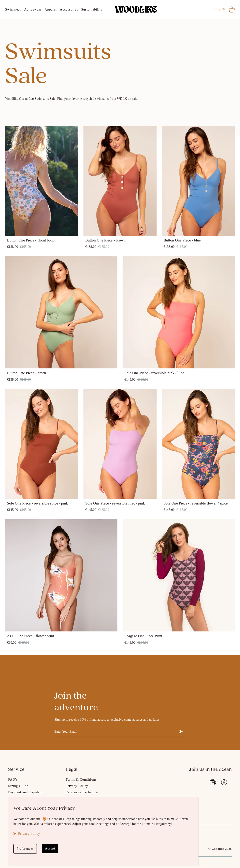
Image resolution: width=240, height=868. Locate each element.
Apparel (51, 9)
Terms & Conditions (81, 780)
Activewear (33, 9)
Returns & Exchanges (82, 792)
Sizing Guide (18, 786)
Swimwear (13, 9)
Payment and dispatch (25, 792)
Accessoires (69, 9)
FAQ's (13, 780)
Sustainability (92, 9)
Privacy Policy (77, 786)
